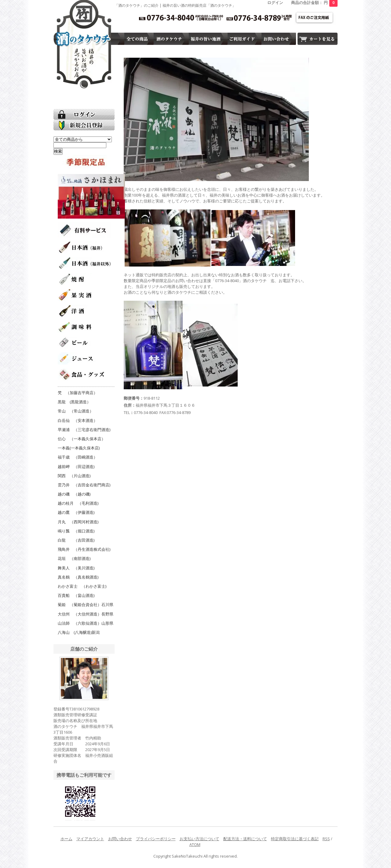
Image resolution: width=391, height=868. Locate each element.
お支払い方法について (199, 839)
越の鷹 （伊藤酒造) (76, 512)
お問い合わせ (120, 839)
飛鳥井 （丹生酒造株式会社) (84, 549)
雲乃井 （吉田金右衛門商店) (84, 485)
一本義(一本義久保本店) (79, 448)
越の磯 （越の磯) (74, 494)
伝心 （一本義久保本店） (82, 439)
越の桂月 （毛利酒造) (78, 503)
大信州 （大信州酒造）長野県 (86, 614)
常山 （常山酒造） (76, 411)
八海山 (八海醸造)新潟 (79, 632)
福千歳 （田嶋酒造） (78, 457)
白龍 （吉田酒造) (76, 540)
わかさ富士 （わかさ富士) (82, 586)
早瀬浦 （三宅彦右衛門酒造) (84, 430)
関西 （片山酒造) (74, 476)
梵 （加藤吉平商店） (78, 393)
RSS (326, 839)
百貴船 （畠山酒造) (76, 595)
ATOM (195, 844)
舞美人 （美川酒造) (76, 568)
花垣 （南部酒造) (74, 558)
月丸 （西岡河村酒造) (78, 522)
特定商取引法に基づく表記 (295, 839)
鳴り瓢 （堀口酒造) (76, 531)
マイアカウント (90, 839)
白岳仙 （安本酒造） (78, 420)
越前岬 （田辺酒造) (76, 467)
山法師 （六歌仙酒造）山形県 (86, 623)
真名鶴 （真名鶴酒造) (78, 577)
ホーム (66, 839)
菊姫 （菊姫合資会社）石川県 (86, 605)
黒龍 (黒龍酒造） (74, 402)
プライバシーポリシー (156, 839)
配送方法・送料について (245, 839)
